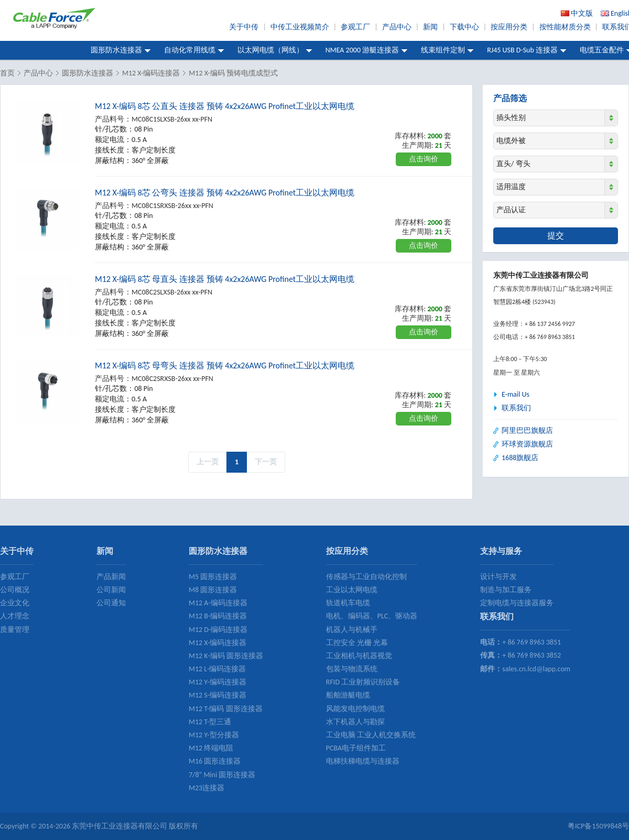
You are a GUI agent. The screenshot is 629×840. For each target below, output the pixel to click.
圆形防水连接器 (116, 50)
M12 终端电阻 (211, 748)
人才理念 (15, 616)
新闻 (430, 27)
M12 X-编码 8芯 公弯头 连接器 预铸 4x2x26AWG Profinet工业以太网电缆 (225, 193)
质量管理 (15, 630)
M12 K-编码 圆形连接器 (226, 656)
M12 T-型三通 (210, 722)
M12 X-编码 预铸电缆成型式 (233, 73)
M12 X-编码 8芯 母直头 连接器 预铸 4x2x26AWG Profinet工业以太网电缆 (225, 279)
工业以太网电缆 (352, 590)
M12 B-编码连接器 (218, 616)
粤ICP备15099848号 (598, 826)
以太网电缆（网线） (270, 50)
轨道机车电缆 (348, 603)
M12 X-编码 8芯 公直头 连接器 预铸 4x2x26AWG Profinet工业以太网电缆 (225, 106)
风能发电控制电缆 (355, 709)
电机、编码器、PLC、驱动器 (372, 616)
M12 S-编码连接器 (218, 695)
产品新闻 (111, 577)
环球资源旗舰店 (527, 444)
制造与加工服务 (506, 590)
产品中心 (397, 27)
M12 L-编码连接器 (218, 669)
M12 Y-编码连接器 (218, 682)
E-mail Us (516, 394)
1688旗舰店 (520, 458)
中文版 (582, 13)
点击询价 (424, 159)
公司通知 (111, 603)
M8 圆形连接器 (213, 590)
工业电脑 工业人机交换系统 (371, 735)
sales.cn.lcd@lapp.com (536, 669)
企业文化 (15, 603)
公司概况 (15, 590)
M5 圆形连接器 (213, 577)
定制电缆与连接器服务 (517, 603)
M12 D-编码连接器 (218, 630)
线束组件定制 (443, 50)
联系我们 (516, 408)
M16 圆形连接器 (215, 761)
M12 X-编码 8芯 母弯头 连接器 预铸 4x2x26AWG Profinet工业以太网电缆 (225, 366)
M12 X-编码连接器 (151, 73)
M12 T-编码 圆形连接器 (226, 709)
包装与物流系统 (352, 669)
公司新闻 (111, 590)
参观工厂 (355, 27)
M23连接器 (207, 788)
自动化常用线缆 (190, 50)
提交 (556, 236)
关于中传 (244, 27)
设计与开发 (498, 577)
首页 (7, 73)
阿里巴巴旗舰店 (527, 430)
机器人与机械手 (352, 630)
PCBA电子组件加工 (356, 748)
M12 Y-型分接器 (214, 735)
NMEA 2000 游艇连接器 (362, 50)
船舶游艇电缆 (348, 695)
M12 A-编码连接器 (218, 603)
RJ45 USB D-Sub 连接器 (522, 50)
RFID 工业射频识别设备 (363, 682)
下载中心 (464, 27)
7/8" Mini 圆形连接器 (222, 775)
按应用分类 (509, 27)
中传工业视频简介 (300, 27)
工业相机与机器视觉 (359, 656)
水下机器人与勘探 (355, 722)
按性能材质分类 (565, 27)
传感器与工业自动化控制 (366, 577)
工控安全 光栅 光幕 (357, 643)
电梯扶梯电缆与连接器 (363, 761)
